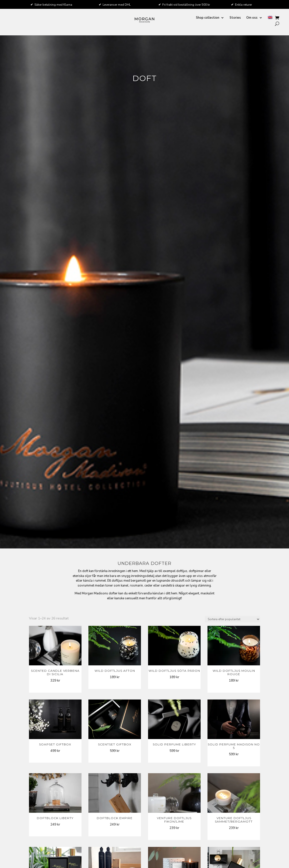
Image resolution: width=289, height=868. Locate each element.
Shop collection (208, 18)
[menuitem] (270, 19)
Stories (235, 18)
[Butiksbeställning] (232, 619)
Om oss (252, 18)
